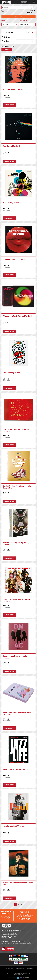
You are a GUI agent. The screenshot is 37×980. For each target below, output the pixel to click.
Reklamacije (30, 969)
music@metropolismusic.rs (9, 935)
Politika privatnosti (20, 969)
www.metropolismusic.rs (9, 933)
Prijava (33, 10)
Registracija (31, 12)
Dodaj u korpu (9, 105)
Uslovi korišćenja (9, 969)
